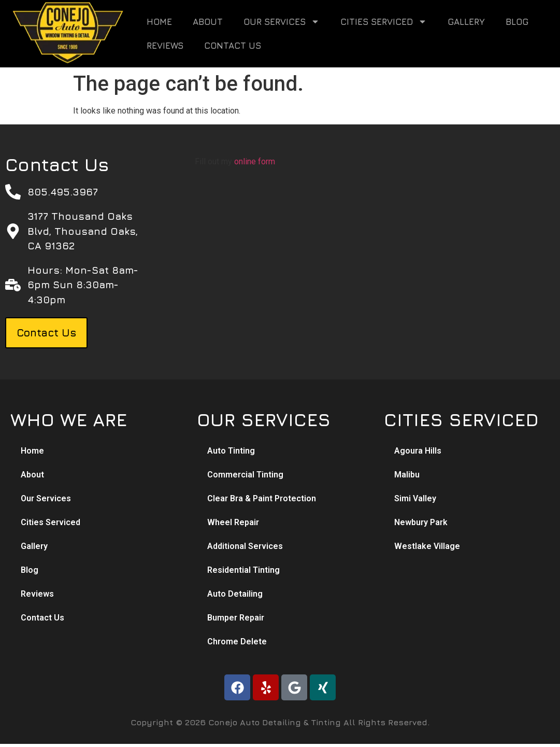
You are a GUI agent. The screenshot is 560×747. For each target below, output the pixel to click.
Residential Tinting (243, 570)
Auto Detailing (235, 594)
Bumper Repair (236, 618)
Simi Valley (415, 498)
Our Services (282, 22)
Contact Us (233, 46)
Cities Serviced (384, 22)
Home (159, 22)
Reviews (165, 46)
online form (255, 161)
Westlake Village (427, 546)
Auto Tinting (231, 451)
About (208, 22)
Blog (517, 22)
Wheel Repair (233, 522)
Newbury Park (421, 522)
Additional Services (245, 546)
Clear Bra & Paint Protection (262, 498)
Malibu (407, 475)
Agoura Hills (418, 451)
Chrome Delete (237, 642)
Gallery (466, 22)
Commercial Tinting (245, 475)
